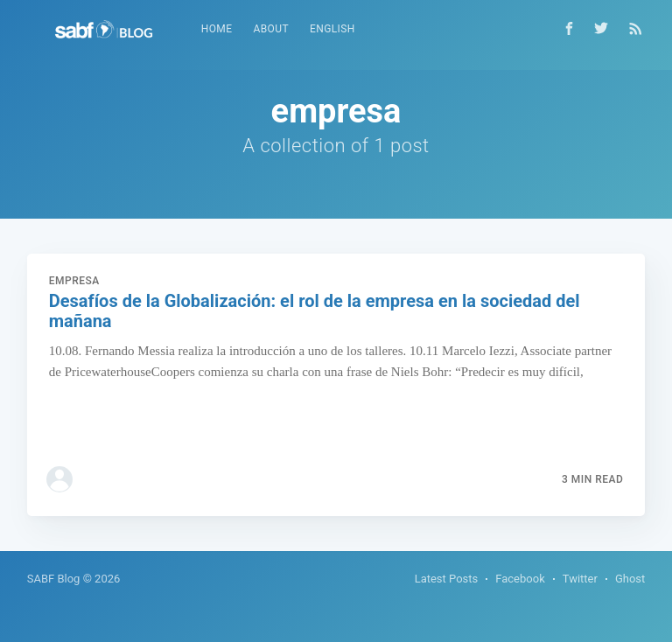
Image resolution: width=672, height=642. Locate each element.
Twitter (580, 579)
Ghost (630, 579)
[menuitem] (217, 29)
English (332, 29)
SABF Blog (54, 579)
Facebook (520, 579)
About (271, 29)
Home (217, 29)
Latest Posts (447, 579)
